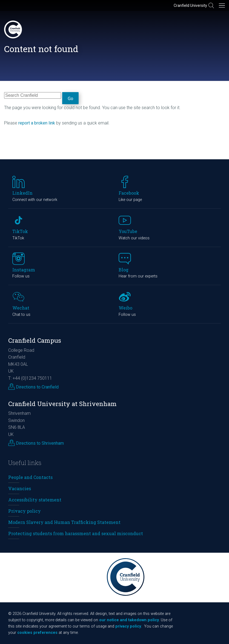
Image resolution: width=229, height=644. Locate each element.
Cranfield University (190, 5)
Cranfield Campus (35, 340)
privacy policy (128, 626)
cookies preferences (37, 633)
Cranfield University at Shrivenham (62, 404)
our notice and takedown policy (129, 620)
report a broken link (37, 123)
